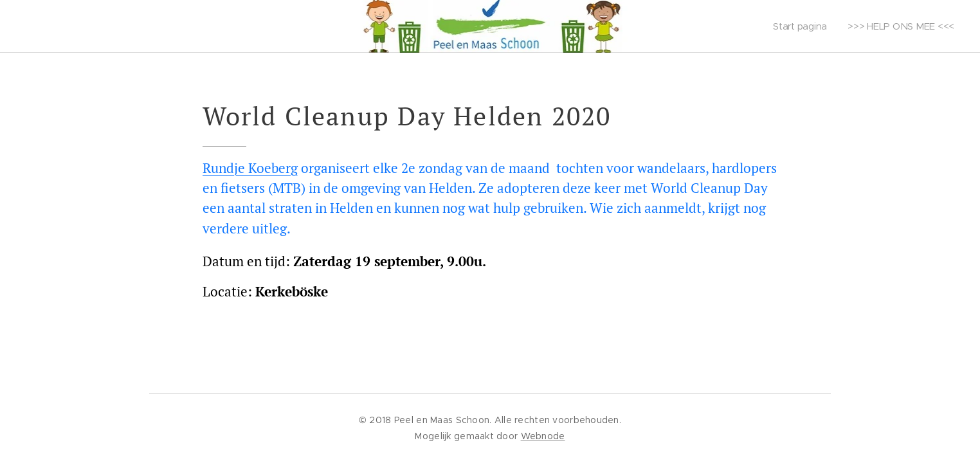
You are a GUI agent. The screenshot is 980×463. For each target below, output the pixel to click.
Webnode (543, 436)
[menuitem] (801, 26)
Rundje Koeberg (250, 168)
